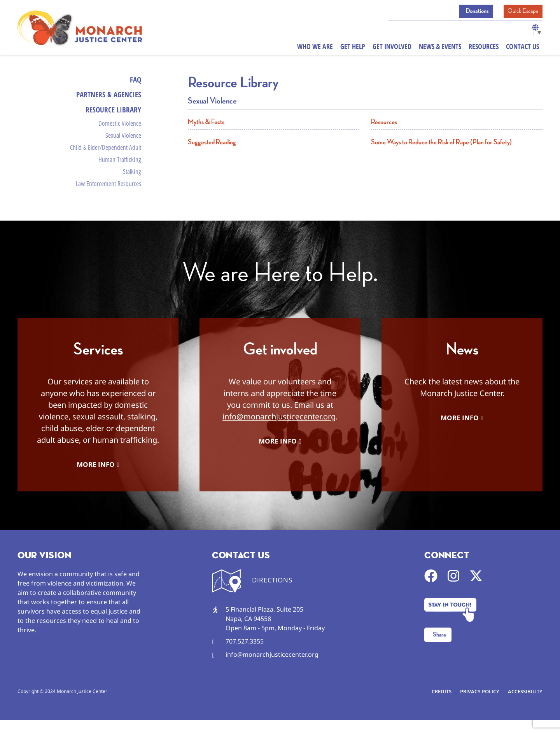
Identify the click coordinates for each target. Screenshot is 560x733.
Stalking (132, 182)
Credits (438, 705)
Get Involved (392, 48)
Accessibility (524, 705)
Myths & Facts (206, 122)
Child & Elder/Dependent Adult (106, 155)
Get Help (353, 48)
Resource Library (113, 113)
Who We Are (315, 48)
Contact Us (522, 48)
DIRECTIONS (272, 593)
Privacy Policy (477, 705)
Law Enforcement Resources (108, 195)
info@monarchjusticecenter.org (279, 429)
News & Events (440, 48)
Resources (484, 48)
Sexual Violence (123, 142)
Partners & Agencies (107, 96)
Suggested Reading (212, 142)
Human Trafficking (120, 168)
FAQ (135, 80)
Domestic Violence (120, 128)
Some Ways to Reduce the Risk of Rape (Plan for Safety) (441, 142)
